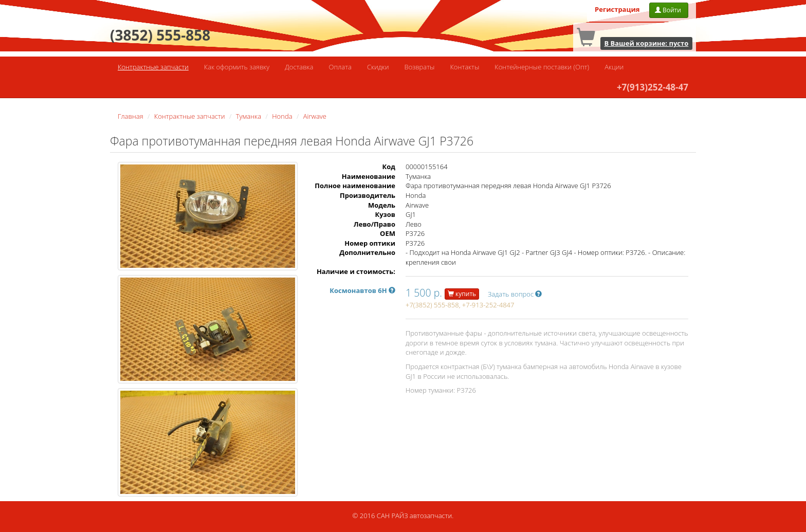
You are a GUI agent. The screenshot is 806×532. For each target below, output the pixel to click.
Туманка (249, 116)
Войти (669, 10)
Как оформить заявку (237, 67)
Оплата (340, 67)
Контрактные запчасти (153, 67)
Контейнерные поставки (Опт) (542, 67)
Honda (282, 116)
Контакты (464, 67)
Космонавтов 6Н (362, 290)
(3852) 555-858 (160, 35)
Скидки (378, 67)
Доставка (299, 67)
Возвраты (420, 67)
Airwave (315, 116)
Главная (131, 116)
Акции (614, 67)
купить (462, 294)
